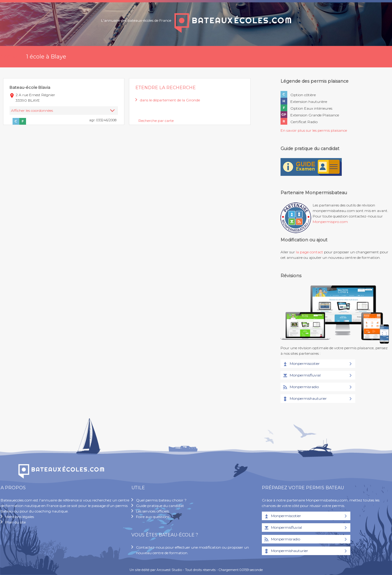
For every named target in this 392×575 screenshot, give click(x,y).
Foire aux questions (153, 517)
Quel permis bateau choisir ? (161, 500)
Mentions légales (20, 517)
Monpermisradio (300, 387)
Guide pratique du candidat (160, 506)
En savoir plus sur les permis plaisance (314, 130)
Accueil (10, 57)
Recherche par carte (156, 121)
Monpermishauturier (304, 399)
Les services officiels (153, 511)
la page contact (309, 252)
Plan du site (15, 522)
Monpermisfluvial (301, 376)
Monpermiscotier (301, 364)
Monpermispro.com (330, 222)
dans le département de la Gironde (170, 100)
